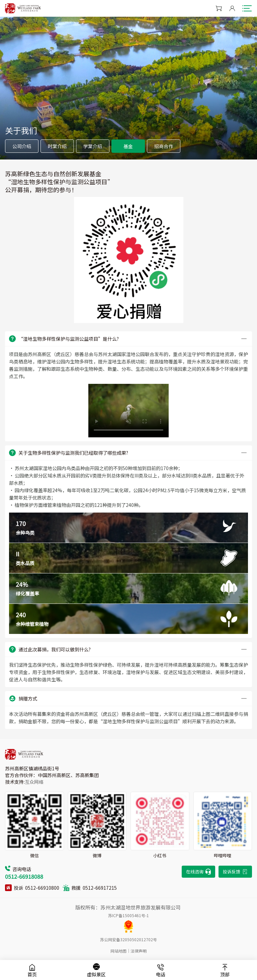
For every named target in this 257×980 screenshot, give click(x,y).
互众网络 (34, 782)
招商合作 (164, 146)
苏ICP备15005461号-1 (128, 915)
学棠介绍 (93, 146)
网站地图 (118, 951)
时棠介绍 (57, 146)
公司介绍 (22, 146)
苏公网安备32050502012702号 (128, 939)
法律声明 (139, 951)
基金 (128, 146)
